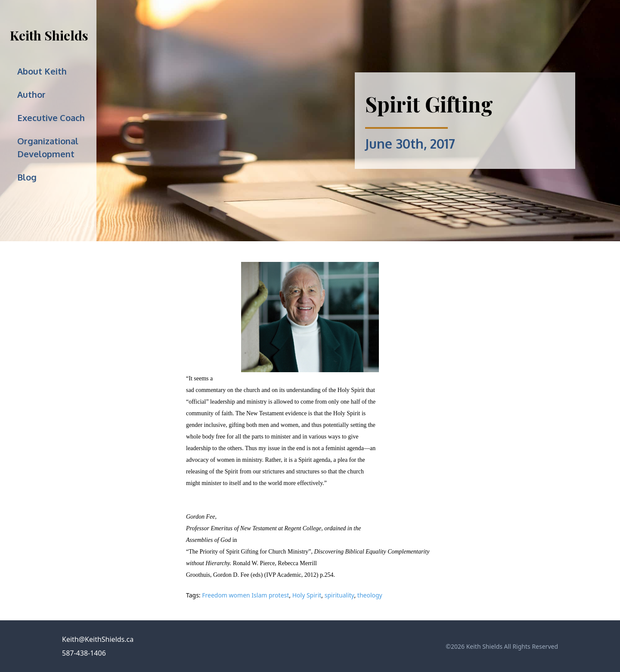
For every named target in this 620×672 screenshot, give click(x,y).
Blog (27, 177)
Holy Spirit (307, 595)
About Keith (42, 71)
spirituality (339, 595)
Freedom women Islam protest (245, 595)
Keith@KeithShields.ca (98, 639)
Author (31, 94)
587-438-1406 (84, 653)
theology (370, 595)
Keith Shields (49, 35)
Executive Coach (51, 118)
